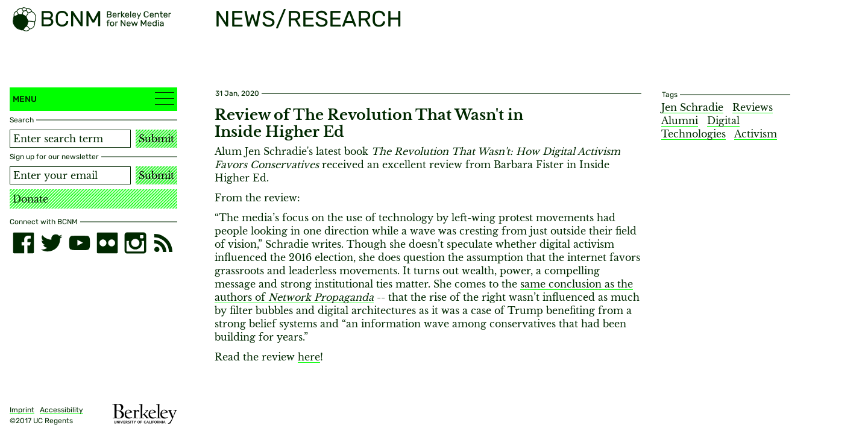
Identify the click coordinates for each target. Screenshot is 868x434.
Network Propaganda (321, 297)
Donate (30, 199)
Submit (156, 139)
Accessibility (61, 410)
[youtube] (80, 243)
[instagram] (135, 243)
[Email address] (70, 175)
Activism (756, 134)
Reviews (753, 107)
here (309, 357)
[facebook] (24, 243)
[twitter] (51, 243)
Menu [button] (93, 99)
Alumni (680, 121)
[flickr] (107, 243)
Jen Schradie (692, 107)
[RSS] (163, 243)
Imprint (22, 410)
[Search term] (70, 139)
